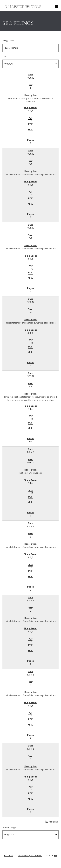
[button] (57, 6)
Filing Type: (8, 41)
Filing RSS (52, 822)
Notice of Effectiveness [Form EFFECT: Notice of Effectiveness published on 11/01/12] (31, 473)
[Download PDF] (30, 122)
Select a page (9, 828)
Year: (5, 56)
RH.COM (9, 856)
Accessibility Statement (30, 856)
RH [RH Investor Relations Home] (55, 856)
